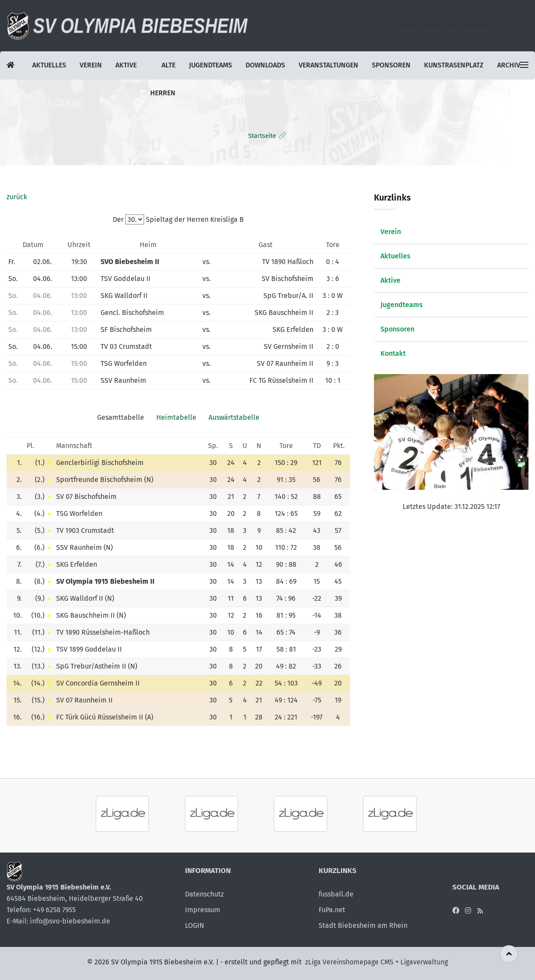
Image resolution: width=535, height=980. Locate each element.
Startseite (262, 136)
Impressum (203, 910)
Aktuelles (49, 65)
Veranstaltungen (327, 65)
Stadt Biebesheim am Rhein (363, 925)
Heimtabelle (176, 417)
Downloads (264, 65)
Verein (90, 65)
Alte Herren (162, 70)
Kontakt (393, 353)
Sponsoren (389, 65)
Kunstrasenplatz (452, 65)
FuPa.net (332, 910)
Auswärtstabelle (234, 417)
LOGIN (195, 925)
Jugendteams (209, 65)
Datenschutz (204, 894)
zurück (17, 197)
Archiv (506, 65)
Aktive (125, 65)
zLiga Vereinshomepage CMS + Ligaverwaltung (377, 962)
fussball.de (336, 894)
